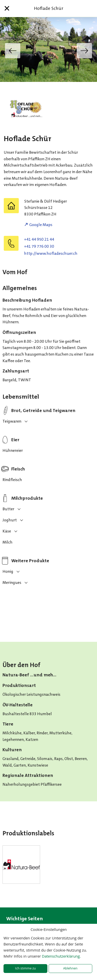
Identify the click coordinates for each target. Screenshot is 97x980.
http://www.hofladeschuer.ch (51, 253)
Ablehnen (70, 968)
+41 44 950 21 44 (39, 239)
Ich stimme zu (25, 968)
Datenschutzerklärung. (61, 956)
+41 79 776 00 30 (39, 246)
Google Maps (41, 225)
